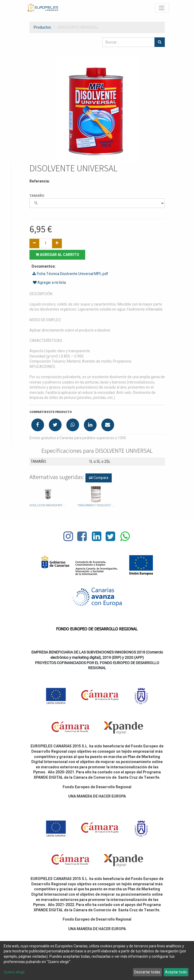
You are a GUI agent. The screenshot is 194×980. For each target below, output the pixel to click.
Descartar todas (147, 972)
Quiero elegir (14, 972)
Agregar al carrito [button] (57, 255)
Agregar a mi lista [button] (49, 283)
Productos (42, 27)
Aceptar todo (176, 972)
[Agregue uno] (57, 243)
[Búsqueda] (160, 42)
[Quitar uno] (34, 243)
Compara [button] (99, 478)
